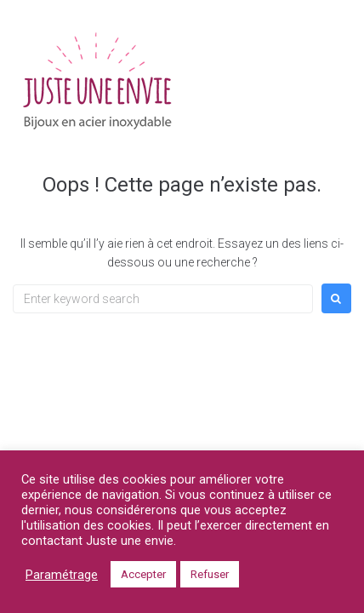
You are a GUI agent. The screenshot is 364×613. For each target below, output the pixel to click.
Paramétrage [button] (62, 575)
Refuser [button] (210, 574)
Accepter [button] (143, 574)
